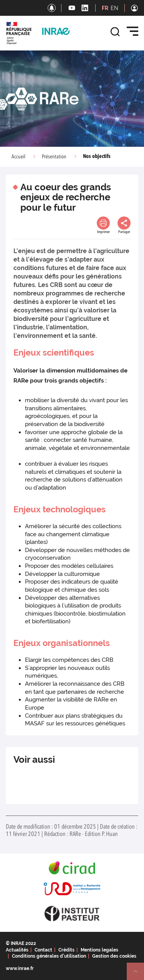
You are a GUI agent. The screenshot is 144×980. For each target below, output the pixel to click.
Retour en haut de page (139, 975)
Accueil (18, 157)
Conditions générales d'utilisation (49, 956)
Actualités (17, 950)
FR (105, 8)
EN (114, 8)
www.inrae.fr (20, 968)
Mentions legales (99, 950)
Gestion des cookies (114, 956)
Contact (43, 950)
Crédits (66, 950)
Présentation (54, 157)
